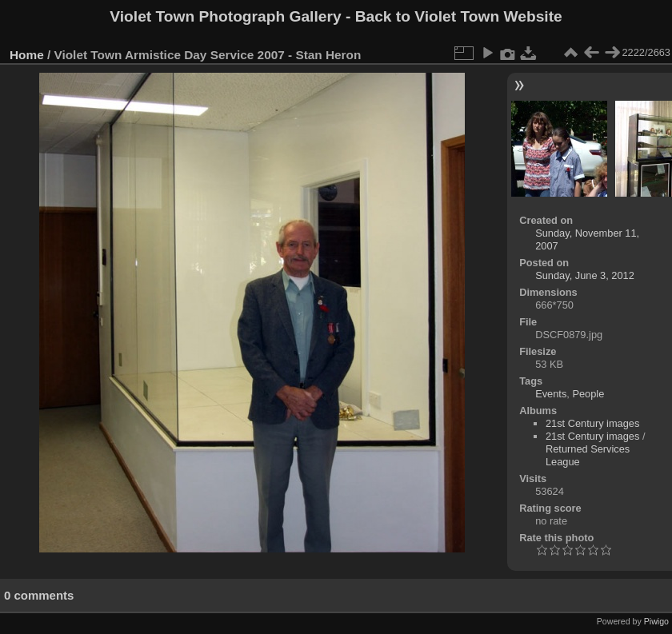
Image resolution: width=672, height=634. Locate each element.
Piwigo (656, 621)
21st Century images (592, 423)
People (588, 394)
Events (551, 394)
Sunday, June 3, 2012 (585, 275)
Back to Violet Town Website (459, 16)
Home (27, 55)
